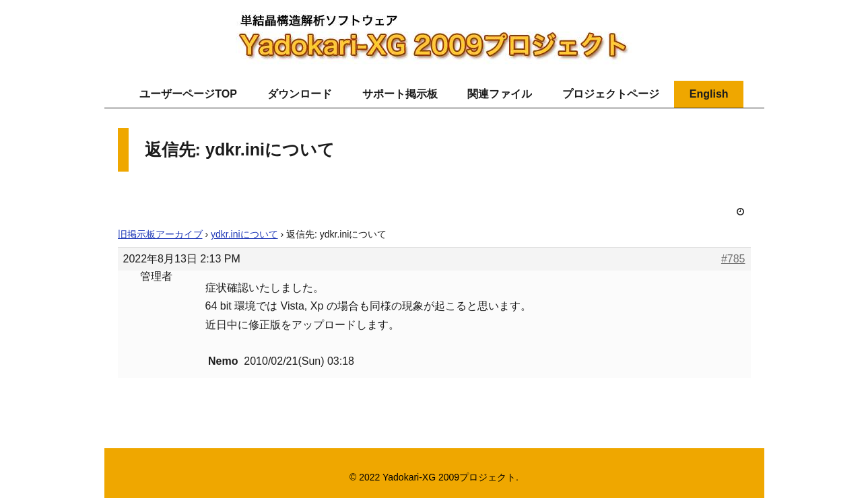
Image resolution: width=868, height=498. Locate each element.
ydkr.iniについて (244, 234)
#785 (733, 259)
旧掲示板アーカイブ (160, 234)
